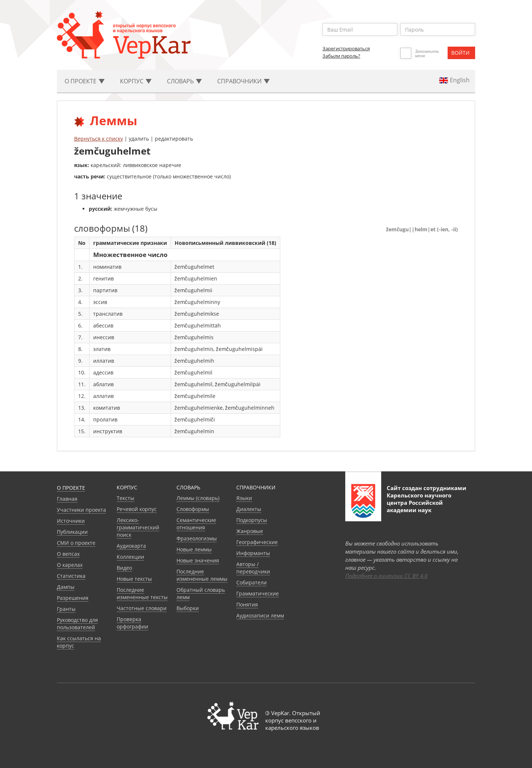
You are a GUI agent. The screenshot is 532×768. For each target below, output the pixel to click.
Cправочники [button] (243, 81)
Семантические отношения (196, 524)
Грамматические (258, 593)
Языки (244, 498)
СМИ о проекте (76, 543)
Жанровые (250, 531)
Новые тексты (134, 579)
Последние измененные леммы (202, 575)
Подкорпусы (252, 520)
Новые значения (198, 560)
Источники (71, 521)
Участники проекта (81, 510)
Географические (257, 542)
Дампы (66, 587)
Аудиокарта (131, 546)
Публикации (72, 532)
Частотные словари (142, 608)
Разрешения (73, 598)
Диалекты (249, 509)
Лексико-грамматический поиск (138, 527)
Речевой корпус (137, 509)
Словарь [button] (184, 81)
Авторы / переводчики (253, 568)
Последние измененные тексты (142, 593)
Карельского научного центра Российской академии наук (419, 503)
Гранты (66, 609)
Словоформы (193, 509)
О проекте (71, 488)
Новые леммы (194, 549)
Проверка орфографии (132, 623)
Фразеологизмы (197, 538)
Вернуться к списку (99, 139)
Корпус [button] (136, 81)
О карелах (70, 565)
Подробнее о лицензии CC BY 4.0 (386, 576)
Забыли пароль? (341, 56)
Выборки (188, 608)
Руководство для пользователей (77, 624)
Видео (124, 568)
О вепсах (68, 554)
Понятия (247, 604)
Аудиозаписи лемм (260, 615)
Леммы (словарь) (198, 498)
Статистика (71, 576)
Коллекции (130, 557)
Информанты (253, 553)
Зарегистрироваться (346, 48)
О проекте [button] (85, 81)
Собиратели (252, 582)
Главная (67, 499)
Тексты (125, 498)
